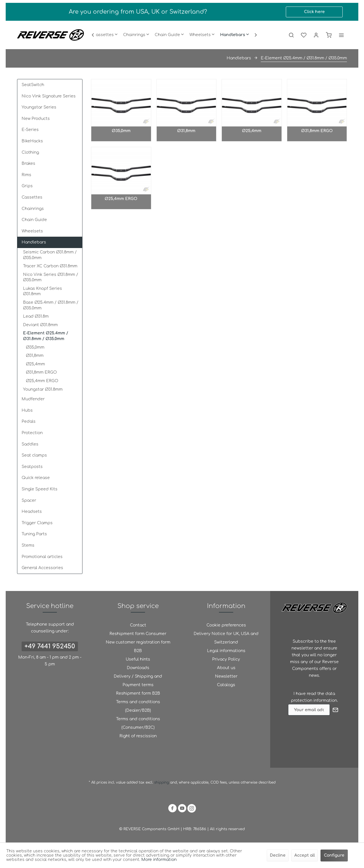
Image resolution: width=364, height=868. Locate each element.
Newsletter (226, 676)
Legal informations (226, 651)
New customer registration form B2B (138, 647)
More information (159, 860)
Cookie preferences (226, 625)
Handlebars (34, 242)
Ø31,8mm (35, 356)
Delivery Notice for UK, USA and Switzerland (226, 638)
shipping (162, 782)
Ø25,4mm (35, 364)
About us (226, 668)
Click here (314, 12)
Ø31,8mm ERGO (41, 372)
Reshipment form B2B (138, 693)
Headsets (32, 512)
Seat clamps (34, 455)
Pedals (29, 421)
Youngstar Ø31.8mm (43, 389)
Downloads (138, 668)
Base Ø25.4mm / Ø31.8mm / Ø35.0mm (51, 305)
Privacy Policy (226, 659)
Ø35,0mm (35, 347)
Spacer (29, 500)
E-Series (30, 130)
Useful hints (138, 659)
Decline (278, 855)
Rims (26, 175)
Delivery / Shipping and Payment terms (138, 681)
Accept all (305, 855)
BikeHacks (32, 141)
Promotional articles (42, 557)
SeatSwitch (33, 85)
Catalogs (226, 685)
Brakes (28, 164)
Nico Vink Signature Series (49, 96)
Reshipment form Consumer (138, 634)
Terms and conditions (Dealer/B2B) (138, 706)
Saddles (30, 444)
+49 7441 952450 (50, 646)
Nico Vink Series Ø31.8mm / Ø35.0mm (51, 277)
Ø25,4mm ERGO (42, 381)
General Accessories (42, 568)
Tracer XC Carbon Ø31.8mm (50, 266)
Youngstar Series (39, 107)
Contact (138, 625)
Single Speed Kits (40, 489)
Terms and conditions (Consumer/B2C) (138, 723)
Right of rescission (138, 736)
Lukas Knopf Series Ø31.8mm (43, 291)
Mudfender (33, 399)
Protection (32, 433)
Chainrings (33, 209)
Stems (28, 545)
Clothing (30, 152)
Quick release (36, 478)
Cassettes (32, 197)
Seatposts (32, 467)
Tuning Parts (34, 534)
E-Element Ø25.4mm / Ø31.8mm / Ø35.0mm (46, 336)
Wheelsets (32, 231)
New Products (36, 119)
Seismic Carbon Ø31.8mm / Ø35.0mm (50, 255)
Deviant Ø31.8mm (40, 325)
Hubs (27, 410)
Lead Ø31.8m (36, 316)
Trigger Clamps (37, 523)
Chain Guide (34, 220)
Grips (27, 186)
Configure (334, 855)
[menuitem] (105, 35)
